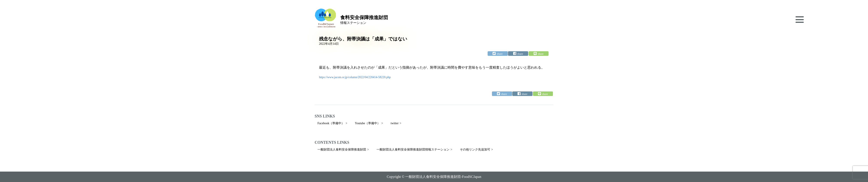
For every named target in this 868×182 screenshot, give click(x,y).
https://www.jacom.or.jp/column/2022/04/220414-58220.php (355, 77)
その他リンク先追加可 (475, 150)
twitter (395, 123)
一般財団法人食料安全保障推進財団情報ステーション (413, 150)
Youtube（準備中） (367, 123)
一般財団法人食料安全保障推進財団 (342, 150)
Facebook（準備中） (331, 123)
